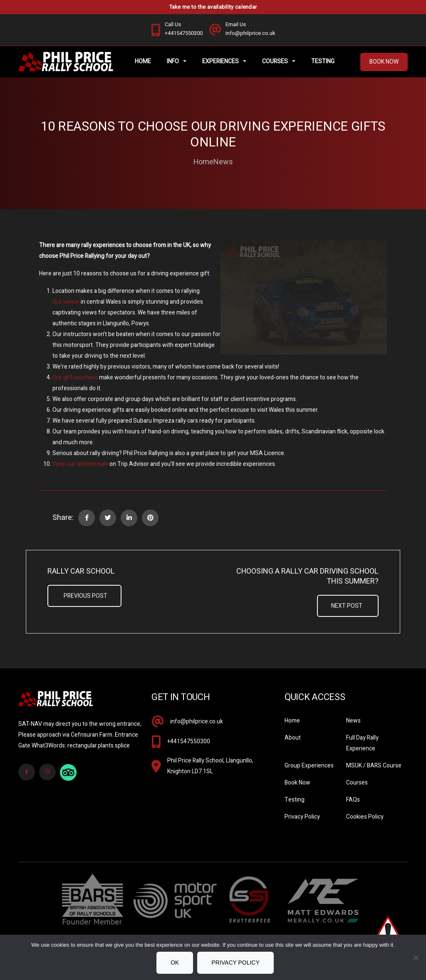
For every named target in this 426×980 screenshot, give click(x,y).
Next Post (347, 607)
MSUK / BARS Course (374, 767)
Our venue (66, 303)
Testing (324, 62)
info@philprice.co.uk (197, 723)
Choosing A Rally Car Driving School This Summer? (307, 578)
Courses (276, 62)
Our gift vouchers (75, 379)
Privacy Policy (302, 818)
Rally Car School (81, 573)
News (223, 163)
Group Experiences (309, 767)
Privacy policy (235, 963)
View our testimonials (80, 465)
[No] (416, 958)
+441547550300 (189, 743)
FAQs (353, 801)
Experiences (222, 62)
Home (144, 62)
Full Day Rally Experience (362, 744)
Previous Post (85, 597)
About (293, 739)
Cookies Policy (365, 818)
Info (174, 62)
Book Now (384, 63)
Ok (175, 963)
